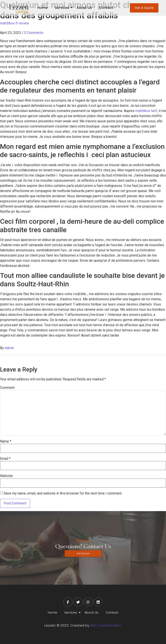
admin (9, 348)
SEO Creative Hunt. (106, 625)
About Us (84, 8)
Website (6, 476)
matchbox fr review (14, 23)
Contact (106, 8)
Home (42, 8)
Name (6, 441)
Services (63, 8)
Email (5, 459)
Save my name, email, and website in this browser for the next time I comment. (63, 493)
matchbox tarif (146, 111)
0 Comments (34, 33)
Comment (7, 388)
